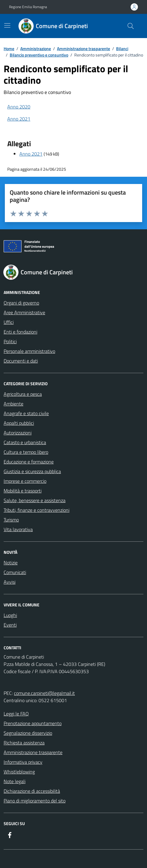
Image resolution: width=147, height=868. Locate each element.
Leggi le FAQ (16, 714)
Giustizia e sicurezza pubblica (32, 471)
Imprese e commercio (25, 481)
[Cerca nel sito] (131, 26)
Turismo (11, 520)
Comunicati (15, 572)
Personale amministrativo (29, 351)
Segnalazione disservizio (28, 733)
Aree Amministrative (24, 312)
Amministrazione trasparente (33, 752)
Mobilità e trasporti (23, 491)
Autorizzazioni (18, 433)
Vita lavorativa (18, 529)
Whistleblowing (19, 772)
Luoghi (10, 615)
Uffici (9, 322)
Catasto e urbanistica (25, 442)
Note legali (15, 781)
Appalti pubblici (19, 423)
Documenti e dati (21, 361)
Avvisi (10, 582)
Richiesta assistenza (24, 743)
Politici (10, 341)
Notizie (11, 563)
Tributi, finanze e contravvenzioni (37, 510)
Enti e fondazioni (20, 332)
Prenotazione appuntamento (33, 723)
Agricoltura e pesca (23, 394)
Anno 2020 (19, 107)
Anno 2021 (19, 119)
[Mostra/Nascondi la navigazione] (7, 25)
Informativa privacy (23, 762)
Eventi (10, 625)
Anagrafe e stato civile (26, 413)
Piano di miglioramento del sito (35, 801)
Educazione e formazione (29, 462)
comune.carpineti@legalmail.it (44, 693)
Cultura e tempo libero (26, 452)
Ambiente (13, 404)
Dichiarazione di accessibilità (32, 791)
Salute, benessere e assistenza (35, 500)
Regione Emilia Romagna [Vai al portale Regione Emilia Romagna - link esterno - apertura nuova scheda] (28, 7)
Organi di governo (21, 303)
